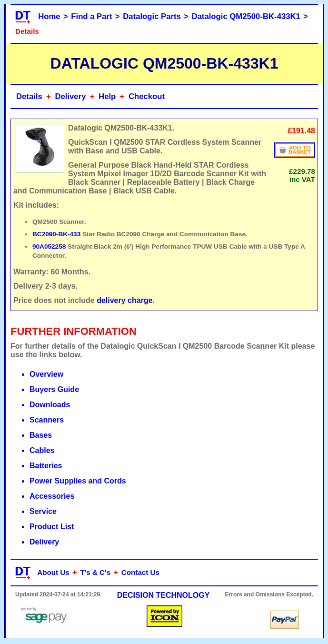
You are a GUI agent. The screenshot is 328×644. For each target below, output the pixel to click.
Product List (52, 527)
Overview (46, 374)
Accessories (52, 496)
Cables (42, 450)
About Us (53, 572)
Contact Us (140, 572)
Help (107, 96)
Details (29, 96)
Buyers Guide (54, 389)
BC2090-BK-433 (56, 234)
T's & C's (95, 572)
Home (49, 16)
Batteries (46, 466)
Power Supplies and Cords (78, 481)
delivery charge (124, 300)
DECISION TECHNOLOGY (164, 595)
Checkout (147, 96)
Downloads (50, 405)
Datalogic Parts (152, 16)
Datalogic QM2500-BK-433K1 (246, 16)
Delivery (70, 96)
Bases (41, 435)
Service (43, 511)
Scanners (47, 420)
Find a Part (91, 16)
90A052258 (49, 247)
